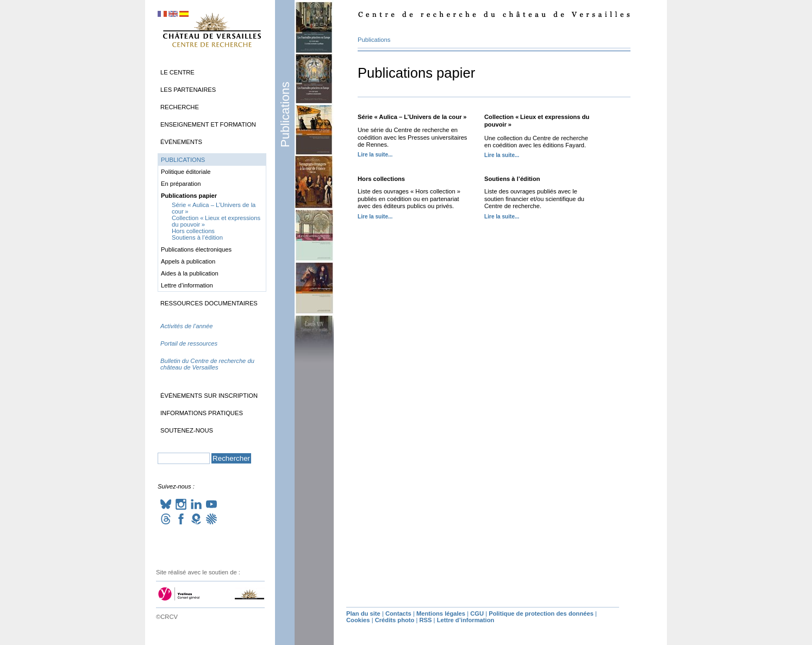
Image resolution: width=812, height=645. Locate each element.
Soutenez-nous (187, 430)
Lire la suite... (375, 155)
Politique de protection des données (541, 613)
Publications (285, 114)
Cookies (358, 620)
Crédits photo (395, 620)
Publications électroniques (196, 249)
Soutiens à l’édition (512, 179)
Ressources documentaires (209, 303)
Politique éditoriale (186, 172)
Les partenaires (188, 90)
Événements (181, 142)
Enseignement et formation (208, 124)
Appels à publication (188, 261)
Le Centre (177, 72)
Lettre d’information (187, 285)
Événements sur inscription (209, 396)
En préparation (181, 184)
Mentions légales (441, 613)
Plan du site (363, 613)
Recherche (180, 107)
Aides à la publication (190, 273)
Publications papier (189, 196)
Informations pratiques (202, 413)
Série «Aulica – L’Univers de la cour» (412, 117)
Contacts (398, 613)
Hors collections (381, 179)
